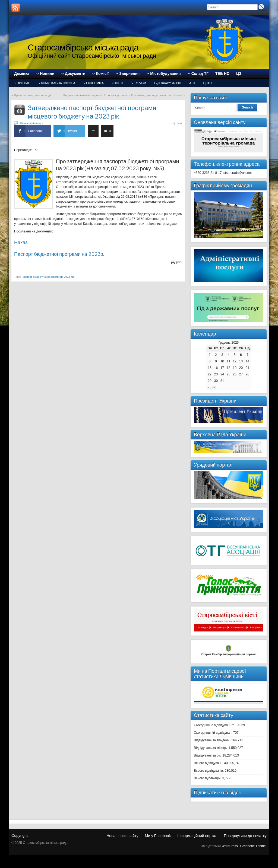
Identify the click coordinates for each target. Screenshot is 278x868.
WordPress (230, 846)
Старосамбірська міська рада (83, 47)
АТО (192, 83)
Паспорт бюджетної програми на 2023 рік (48, 277)
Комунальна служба (58, 83)
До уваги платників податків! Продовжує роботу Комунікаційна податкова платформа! (123, 95)
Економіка (95, 83)
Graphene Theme (253, 846)
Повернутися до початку (245, 836)
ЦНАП (208, 83)
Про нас (24, 83)
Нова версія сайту (122, 836)
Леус (179, 123)
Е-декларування (168, 83)
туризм (140, 83)
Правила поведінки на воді (32, 95)
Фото (119, 83)
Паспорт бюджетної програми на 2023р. (59, 254)
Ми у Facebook (158, 836)
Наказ (21, 242)
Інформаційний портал (197, 836)
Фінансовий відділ (31, 123)
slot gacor (275, 5)
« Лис (212, 387)
